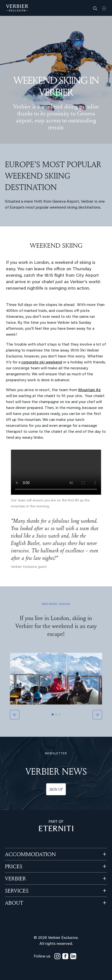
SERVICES (17, 891)
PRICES (14, 866)
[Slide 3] (60, 714)
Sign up (56, 789)
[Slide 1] (53, 714)
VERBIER (16, 878)
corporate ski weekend (42, 362)
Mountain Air (90, 390)
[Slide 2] (56, 714)
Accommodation (30, 854)
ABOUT (14, 903)
